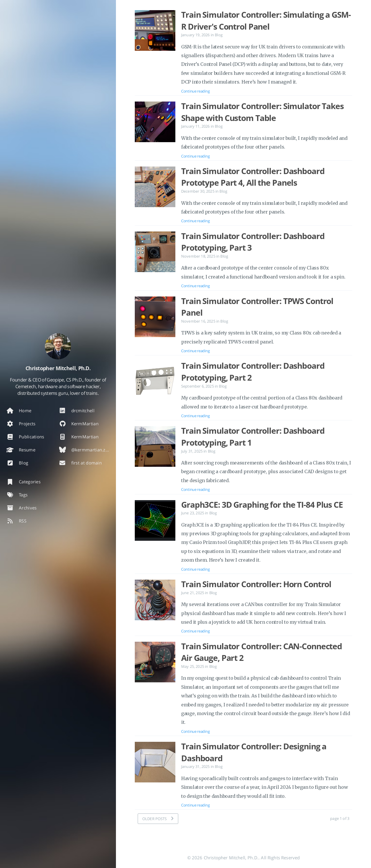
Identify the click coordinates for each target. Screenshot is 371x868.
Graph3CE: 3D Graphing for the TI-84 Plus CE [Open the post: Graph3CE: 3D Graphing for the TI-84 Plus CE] (262, 504)
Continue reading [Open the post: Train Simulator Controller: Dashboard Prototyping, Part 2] (195, 416)
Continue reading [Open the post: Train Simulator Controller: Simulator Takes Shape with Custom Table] (195, 156)
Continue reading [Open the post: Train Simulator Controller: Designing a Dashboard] (195, 805)
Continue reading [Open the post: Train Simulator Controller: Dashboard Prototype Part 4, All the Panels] (195, 221)
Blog (219, 35)
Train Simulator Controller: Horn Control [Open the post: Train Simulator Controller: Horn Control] (256, 584)
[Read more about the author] (58, 346)
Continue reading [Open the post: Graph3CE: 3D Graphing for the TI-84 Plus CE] (195, 569)
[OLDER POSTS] (158, 819)
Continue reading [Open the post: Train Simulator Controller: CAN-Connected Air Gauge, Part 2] (195, 731)
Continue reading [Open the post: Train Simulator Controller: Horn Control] (195, 631)
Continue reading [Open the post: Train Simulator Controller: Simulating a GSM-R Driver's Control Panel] (195, 91)
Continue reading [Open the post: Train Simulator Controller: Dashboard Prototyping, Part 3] (195, 286)
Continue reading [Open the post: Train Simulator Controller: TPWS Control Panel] (195, 351)
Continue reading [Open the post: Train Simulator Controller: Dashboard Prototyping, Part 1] (195, 489)
